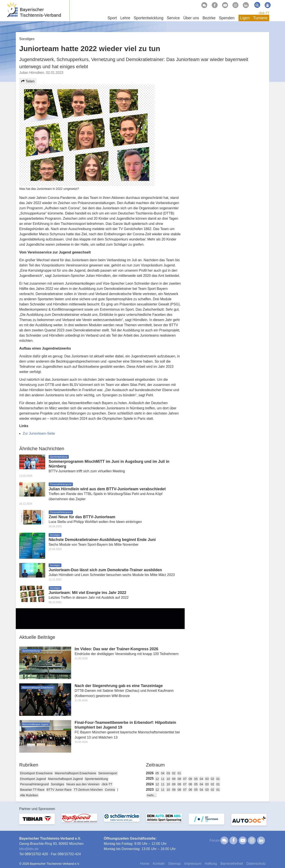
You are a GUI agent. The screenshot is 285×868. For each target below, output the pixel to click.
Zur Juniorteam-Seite (39, 433)
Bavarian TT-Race (32, 790)
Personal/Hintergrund (34, 784)
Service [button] (173, 18)
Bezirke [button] (209, 18)
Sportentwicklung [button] (148, 18)
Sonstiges (57, 784)
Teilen (28, 81)
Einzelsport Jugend (33, 779)
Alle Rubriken (29, 795)
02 (174, 773)
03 (168, 773)
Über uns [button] (191, 18)
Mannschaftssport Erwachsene (75, 773)
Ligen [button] (245, 18)
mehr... (151, 795)
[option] (37, 822)
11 (163, 779)
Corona (110, 790)
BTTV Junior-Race (59, 790)
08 (179, 779)
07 (185, 779)
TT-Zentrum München (88, 790)
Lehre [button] (125, 18)
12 (157, 779)
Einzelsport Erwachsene (36, 773)
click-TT (264, 13)
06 (191, 779)
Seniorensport (108, 773)
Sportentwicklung (96, 779)
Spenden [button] (227, 18)
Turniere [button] (260, 18)
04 (163, 773)
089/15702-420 (36, 854)
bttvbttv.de (29, 849)
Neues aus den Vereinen (83, 784)
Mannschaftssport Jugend (65, 779)
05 (157, 773)
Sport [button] (112, 18)
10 (168, 779)
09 (174, 779)
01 (179, 773)
